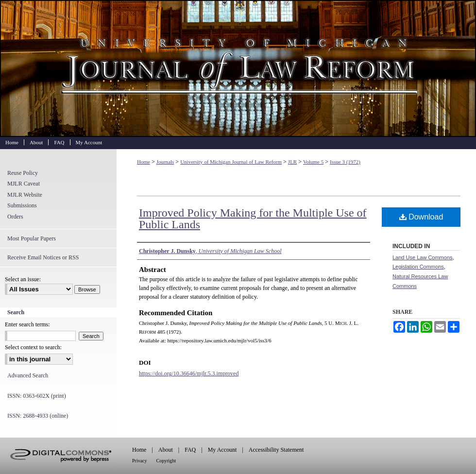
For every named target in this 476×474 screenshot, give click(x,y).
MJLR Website (25, 195)
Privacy (140, 461)
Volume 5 (313, 162)
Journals (165, 162)
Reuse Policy (23, 173)
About (166, 450)
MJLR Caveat (24, 184)
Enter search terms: (27, 324)
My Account (222, 450)
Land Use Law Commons (423, 257)
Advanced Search (28, 375)
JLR (292, 162)
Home (144, 162)
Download (421, 217)
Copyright (166, 461)
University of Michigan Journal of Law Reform (238, 68)
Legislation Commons (418, 267)
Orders (15, 217)
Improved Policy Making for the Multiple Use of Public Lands (253, 219)
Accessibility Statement (276, 450)
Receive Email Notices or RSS (43, 257)
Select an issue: (23, 279)
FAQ (190, 450)
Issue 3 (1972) (345, 162)
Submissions (22, 205)
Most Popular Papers (32, 238)
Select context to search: (33, 347)
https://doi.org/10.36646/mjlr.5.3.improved (189, 373)
